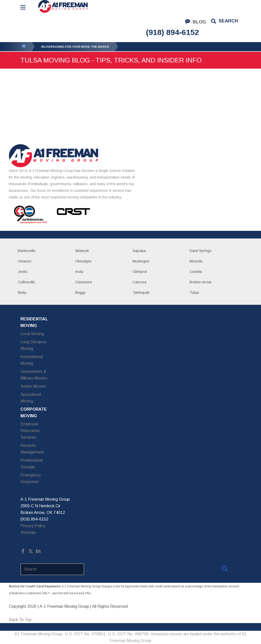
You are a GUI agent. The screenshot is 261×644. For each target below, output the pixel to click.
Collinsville (26, 282)
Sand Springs (201, 251)
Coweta (196, 272)
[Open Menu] (23, 7)
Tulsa (194, 293)
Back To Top (20, 620)
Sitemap (28, 532)
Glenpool (140, 272)
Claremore (84, 282)
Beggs (80, 293)
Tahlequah (141, 293)
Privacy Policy (33, 526)
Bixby (22, 293)
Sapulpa (139, 251)
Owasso (25, 261)
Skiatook (82, 251)
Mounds (196, 261)
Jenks (23, 272)
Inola (79, 272)
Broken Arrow (200, 282)
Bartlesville (27, 251)
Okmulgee (83, 261)
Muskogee (141, 261)
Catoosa (139, 282)
